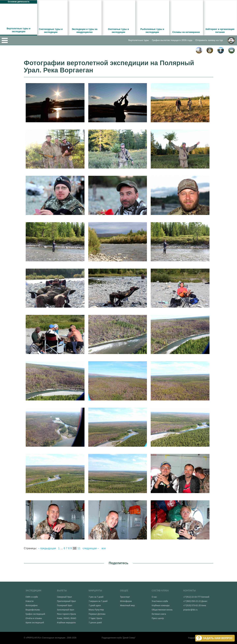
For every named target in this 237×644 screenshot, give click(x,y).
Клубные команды (161, 606)
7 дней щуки (95, 606)
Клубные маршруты (66, 623)
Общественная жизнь (162, 610)
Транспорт (125, 597)
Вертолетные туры (139, 40)
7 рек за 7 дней (96, 597)
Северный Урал (64, 597)
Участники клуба (160, 601)
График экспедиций (35, 614)
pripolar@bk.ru (190, 610)
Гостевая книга (159, 614)
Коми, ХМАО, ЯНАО (67, 618)
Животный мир (127, 606)
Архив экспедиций (35, 623)
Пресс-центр (158, 618)
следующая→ (91, 548)
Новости (30, 601)
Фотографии (32, 606)
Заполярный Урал (66, 610)
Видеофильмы (33, 610)
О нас (154, 597)
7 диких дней (95, 623)
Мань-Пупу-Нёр (96, 610)
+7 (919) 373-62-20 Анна (195, 606)
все (104, 548)
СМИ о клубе (32, 597)
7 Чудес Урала (95, 618)
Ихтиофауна (126, 601)
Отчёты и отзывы (34, 618)
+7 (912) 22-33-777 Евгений (196, 597)
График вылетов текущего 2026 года (172, 40)
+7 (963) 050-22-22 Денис (195, 601)
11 (79, 548)
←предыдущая (47, 548)
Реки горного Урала (66, 614)
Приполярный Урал (66, 601)
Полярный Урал (65, 606)
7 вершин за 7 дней (98, 601)
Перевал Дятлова (97, 614)
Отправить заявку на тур (209, 40)
